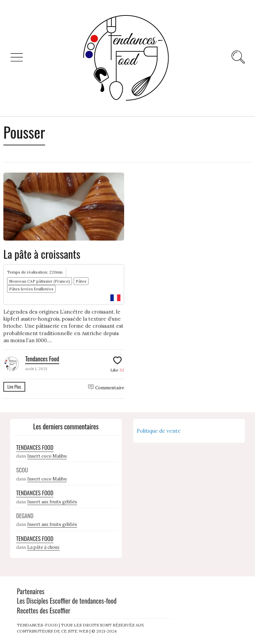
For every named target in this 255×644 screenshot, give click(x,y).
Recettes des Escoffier (44, 610)
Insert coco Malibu (47, 456)
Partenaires (31, 591)
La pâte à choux (43, 547)
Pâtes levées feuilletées (31, 289)
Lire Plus (14, 387)
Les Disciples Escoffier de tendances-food (67, 601)
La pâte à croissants (42, 254)
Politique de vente (159, 431)
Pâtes (81, 281)
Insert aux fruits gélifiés (52, 502)
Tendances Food (42, 359)
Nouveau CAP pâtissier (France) (40, 281)
